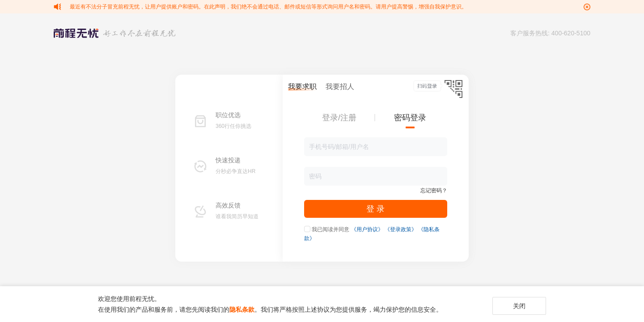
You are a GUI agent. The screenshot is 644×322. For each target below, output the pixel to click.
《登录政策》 (401, 229)
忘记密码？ (434, 191)
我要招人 (340, 87)
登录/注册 (339, 118)
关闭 (519, 306)
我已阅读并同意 (330, 229)
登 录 (375, 209)
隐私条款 (242, 309)
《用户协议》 (367, 229)
